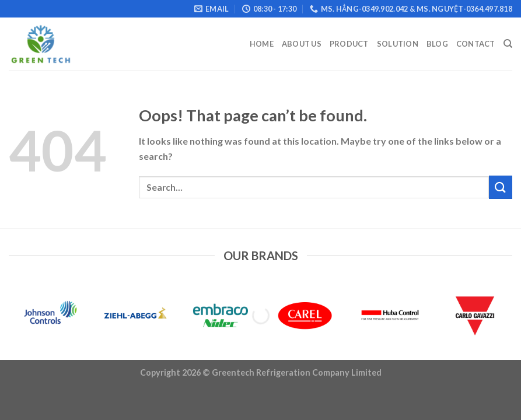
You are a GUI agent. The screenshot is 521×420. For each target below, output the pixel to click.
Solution (398, 44)
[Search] (508, 44)
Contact (476, 44)
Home (262, 44)
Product (349, 44)
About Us (302, 44)
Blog (437, 44)
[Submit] (501, 187)
